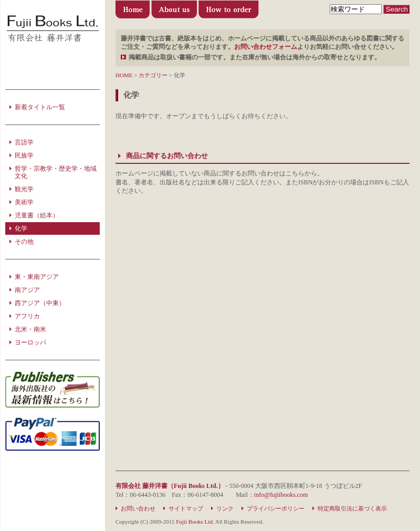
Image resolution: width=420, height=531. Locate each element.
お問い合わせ (138, 508)
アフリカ (27, 316)
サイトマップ (186, 508)
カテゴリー (153, 75)
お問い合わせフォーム (266, 47)
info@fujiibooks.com (281, 495)
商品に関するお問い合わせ (167, 156)
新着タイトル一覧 (40, 107)
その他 (24, 242)
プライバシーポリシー (276, 508)
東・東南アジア (37, 277)
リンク (225, 508)
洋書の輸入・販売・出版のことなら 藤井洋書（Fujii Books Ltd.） (52, 29)
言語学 (24, 142)
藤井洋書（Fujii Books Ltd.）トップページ (133, 12)
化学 (21, 228)
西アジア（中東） (40, 303)
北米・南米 (30, 329)
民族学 (24, 155)
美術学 (24, 202)
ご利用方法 (229, 12)
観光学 (24, 189)
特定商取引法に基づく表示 (352, 508)
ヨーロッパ (30, 342)
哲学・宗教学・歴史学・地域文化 (56, 172)
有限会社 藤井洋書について (174, 12)
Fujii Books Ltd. (195, 522)
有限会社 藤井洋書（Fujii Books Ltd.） (170, 486)
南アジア (27, 290)
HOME (124, 75)
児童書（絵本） (37, 215)
